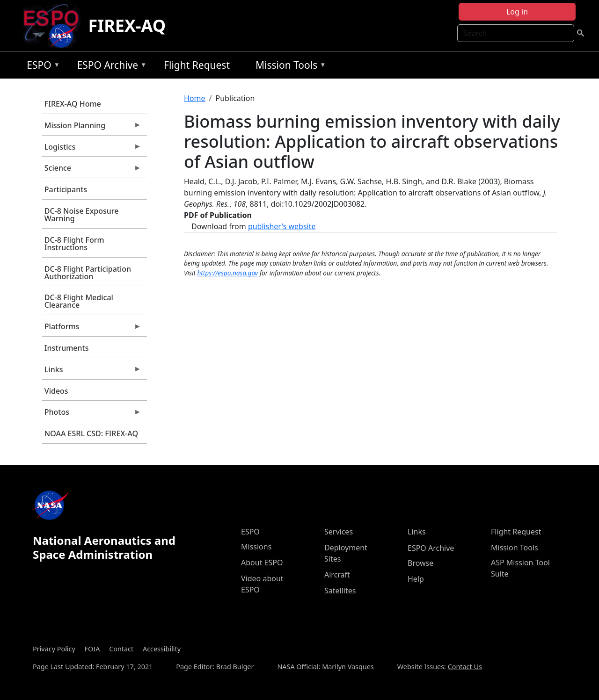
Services (339, 532)
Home (195, 98)
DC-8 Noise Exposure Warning (82, 215)
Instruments (67, 348)
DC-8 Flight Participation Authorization (88, 273)
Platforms (92, 329)
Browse (420, 563)
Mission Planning (92, 128)
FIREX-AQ (127, 25)
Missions (256, 547)
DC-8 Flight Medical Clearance (79, 301)
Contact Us (465, 667)
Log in (517, 12)
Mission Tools (289, 67)
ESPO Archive (110, 67)
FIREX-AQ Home (73, 104)
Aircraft (337, 575)
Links (92, 372)
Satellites (340, 591)
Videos (56, 391)
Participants (66, 189)
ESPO (41, 67)
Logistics (92, 149)
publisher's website (282, 226)
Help (416, 579)
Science (92, 170)
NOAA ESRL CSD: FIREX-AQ (91, 433)
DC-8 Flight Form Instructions (74, 244)
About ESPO (262, 563)
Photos (92, 414)
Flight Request (197, 65)
